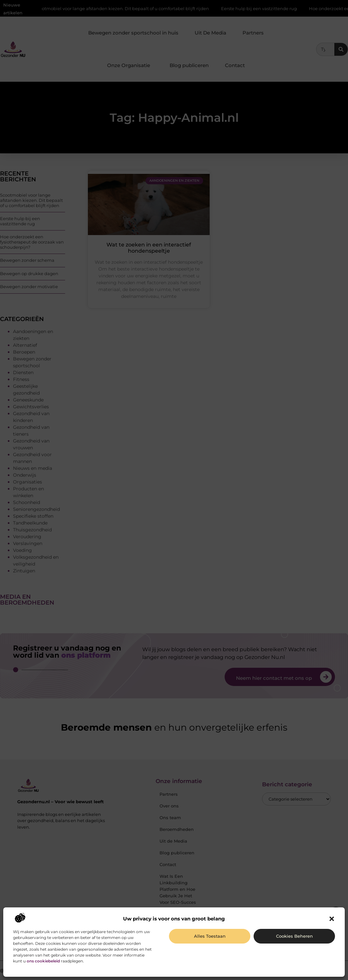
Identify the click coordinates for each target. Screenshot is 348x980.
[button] (332, 919)
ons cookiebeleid (43, 961)
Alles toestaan (210, 936)
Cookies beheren (294, 936)
